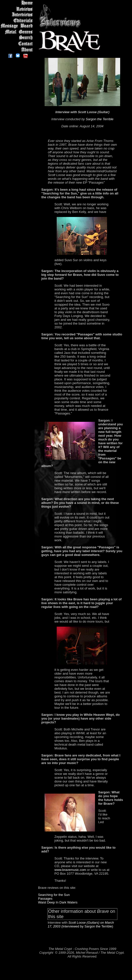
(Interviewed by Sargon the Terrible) (87, 926)
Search (18, 38)
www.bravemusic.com (70, 870)
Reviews (18, 9)
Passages (45, 899)
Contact (18, 44)
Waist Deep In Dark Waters (58, 902)
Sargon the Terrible (100, 119)
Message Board (18, 26)
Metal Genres (18, 32)
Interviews (18, 15)
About (18, 49)
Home (18, 3)
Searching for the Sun (54, 895)
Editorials (18, 20)
